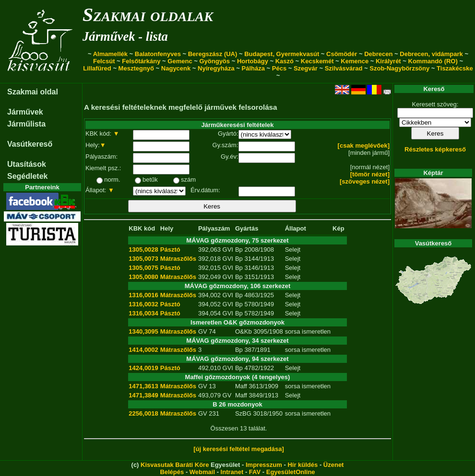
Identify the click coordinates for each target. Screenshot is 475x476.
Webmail (202, 472)
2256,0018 (143, 413)
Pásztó (170, 250)
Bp (239, 250)
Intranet (232, 472)
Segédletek (27, 176)
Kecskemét (317, 61)
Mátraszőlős (178, 259)
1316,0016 (143, 295)
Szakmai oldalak (148, 15)
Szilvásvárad (344, 68)
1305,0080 (143, 277)
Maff (241, 386)
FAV (255, 472)
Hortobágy (253, 61)
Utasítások (27, 164)
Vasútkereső (30, 144)
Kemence (355, 61)
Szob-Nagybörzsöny (399, 68)
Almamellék (110, 54)
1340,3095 (143, 331)
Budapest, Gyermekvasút (282, 54)
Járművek (25, 112)
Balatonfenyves (158, 54)
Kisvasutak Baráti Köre (175, 465)
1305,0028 (143, 250)
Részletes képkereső (435, 149)
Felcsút (104, 61)
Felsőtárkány (141, 61)
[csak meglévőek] (364, 145)
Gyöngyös (214, 61)
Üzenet (334, 465)
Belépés (172, 472)
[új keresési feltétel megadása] (239, 449)
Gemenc (180, 61)
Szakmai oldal (33, 92)
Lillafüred (97, 68)
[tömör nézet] (370, 174)
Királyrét (388, 61)
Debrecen (378, 54)
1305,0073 (143, 259)
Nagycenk (176, 68)
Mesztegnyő (136, 68)
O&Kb (243, 331)
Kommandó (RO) (433, 61)
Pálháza (253, 68)
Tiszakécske (455, 68)
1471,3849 (143, 395)
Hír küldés (303, 465)
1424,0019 (143, 368)
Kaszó (285, 61)
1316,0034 (143, 313)
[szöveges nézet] (365, 181)
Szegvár (306, 68)
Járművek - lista (125, 36)
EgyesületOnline (291, 472)
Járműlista (26, 124)
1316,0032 (143, 304)
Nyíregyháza (216, 68)
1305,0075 (143, 268)
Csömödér (342, 54)
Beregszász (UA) (213, 54)
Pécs (279, 68)
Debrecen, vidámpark (431, 54)
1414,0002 (143, 350)
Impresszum (264, 465)
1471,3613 (143, 386)
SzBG (243, 413)
